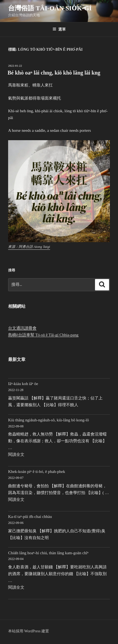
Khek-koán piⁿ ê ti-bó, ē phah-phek (37, 472)
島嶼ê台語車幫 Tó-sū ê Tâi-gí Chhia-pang (43, 335)
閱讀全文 (16, 454)
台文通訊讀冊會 (22, 328)
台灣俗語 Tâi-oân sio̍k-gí (50, 8)
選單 (59, 29)
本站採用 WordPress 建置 (29, 631)
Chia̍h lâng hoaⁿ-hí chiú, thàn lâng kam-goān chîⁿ (48, 553)
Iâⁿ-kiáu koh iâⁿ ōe (23, 384)
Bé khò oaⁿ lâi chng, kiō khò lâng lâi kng (54, 73)
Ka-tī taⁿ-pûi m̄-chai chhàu (30, 517)
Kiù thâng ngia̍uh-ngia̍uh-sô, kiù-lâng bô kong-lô (49, 420)
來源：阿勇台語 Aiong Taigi (29, 247)
